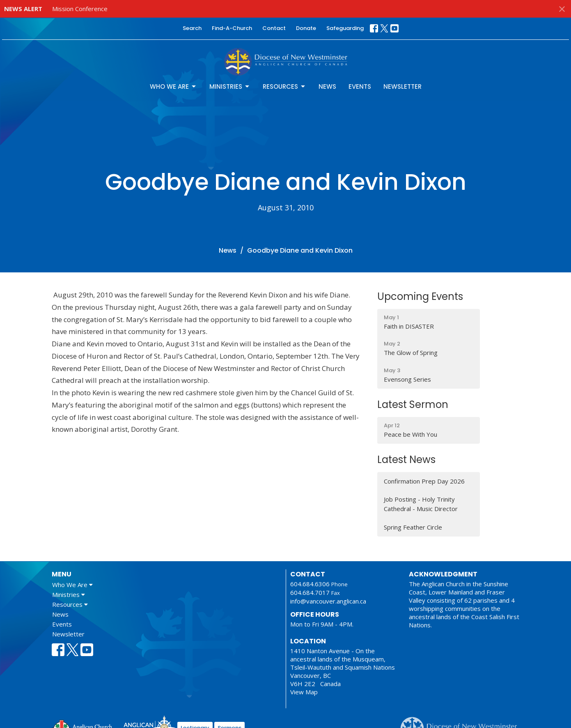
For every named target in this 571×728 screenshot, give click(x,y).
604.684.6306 (310, 584)
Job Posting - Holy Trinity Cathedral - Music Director (421, 504)
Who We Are (173, 86)
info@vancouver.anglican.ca (328, 601)
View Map (304, 692)
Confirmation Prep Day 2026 (424, 481)
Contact (274, 28)
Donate (306, 28)
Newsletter (402, 86)
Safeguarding (345, 28)
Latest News (406, 460)
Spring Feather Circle (413, 527)
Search (192, 28)
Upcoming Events (420, 296)
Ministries (230, 86)
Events (360, 86)
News (327, 86)
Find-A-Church (232, 28)
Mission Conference (80, 9)
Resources (284, 86)
